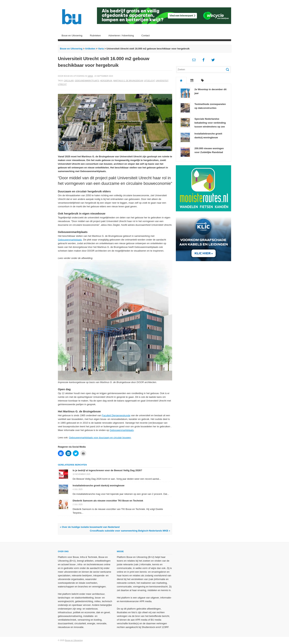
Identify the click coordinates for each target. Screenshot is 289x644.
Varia (101, 49)
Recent (192, 80)
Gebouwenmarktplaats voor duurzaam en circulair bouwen (100, 438)
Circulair (69, 81)
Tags (203, 80)
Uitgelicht (149, 81)
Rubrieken (95, 36)
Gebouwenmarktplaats (87, 81)
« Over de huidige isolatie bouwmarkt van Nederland (90, 527)
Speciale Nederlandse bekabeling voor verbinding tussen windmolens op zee (210, 123)
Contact (146, 36)
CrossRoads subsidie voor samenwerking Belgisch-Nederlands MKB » (130, 531)
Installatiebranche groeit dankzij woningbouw (99, 485)
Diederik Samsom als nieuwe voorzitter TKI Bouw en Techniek (108, 501)
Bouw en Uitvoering (72, 36)
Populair (181, 80)
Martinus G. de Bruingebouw (128, 81)
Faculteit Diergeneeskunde (116, 415)
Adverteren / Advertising (121, 36)
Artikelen (90, 49)
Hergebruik (106, 81)
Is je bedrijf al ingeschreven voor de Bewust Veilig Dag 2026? (107, 470)
